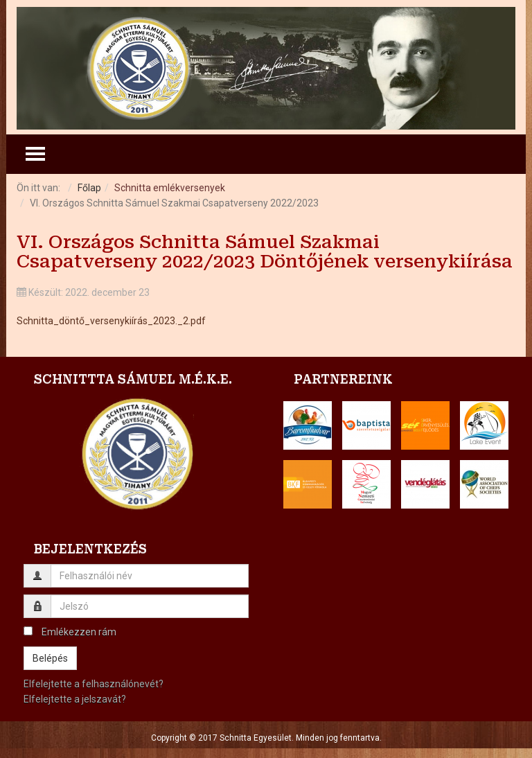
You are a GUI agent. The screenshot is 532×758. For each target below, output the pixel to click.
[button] (308, 425)
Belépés (50, 658)
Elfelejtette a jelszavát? (75, 699)
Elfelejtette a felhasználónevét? (94, 684)
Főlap (89, 188)
